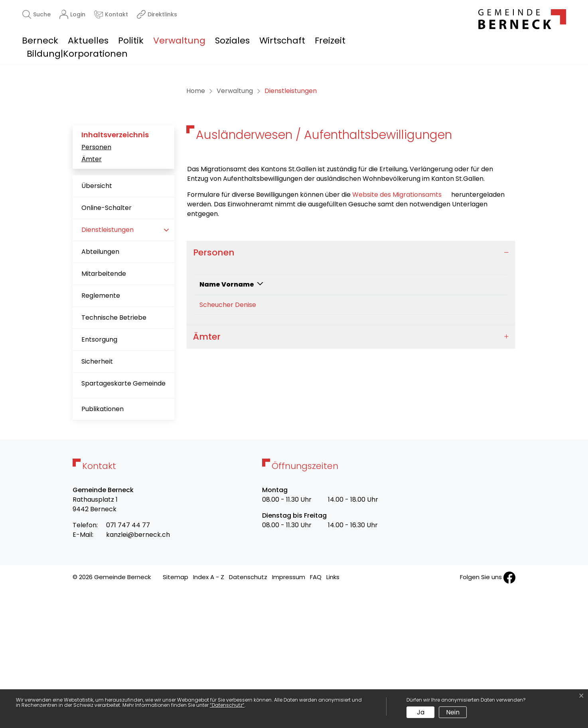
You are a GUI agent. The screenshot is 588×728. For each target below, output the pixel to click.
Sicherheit (97, 499)
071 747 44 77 (128, 662)
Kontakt (397, 422)
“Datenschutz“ (227, 705)
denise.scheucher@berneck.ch (431, 442)
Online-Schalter (107, 345)
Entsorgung (99, 477)
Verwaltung (179, 41)
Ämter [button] (207, 474)
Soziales (232, 41)
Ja (421, 712)
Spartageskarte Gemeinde (123, 521)
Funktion (301, 422)
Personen (96, 284)
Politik (131, 41)
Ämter (92, 296)
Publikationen (103, 546)
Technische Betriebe (114, 455)
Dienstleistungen (107, 370)
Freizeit (330, 41)
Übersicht (97, 323)
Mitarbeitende (104, 411)
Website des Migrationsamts (401, 331)
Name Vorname (227, 422)
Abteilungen (100, 389)
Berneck (40, 41)
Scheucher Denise (228, 442)
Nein (453, 712)
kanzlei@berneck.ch (138, 672)
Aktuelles (88, 41)
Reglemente (101, 433)
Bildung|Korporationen (77, 54)
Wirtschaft (282, 41)
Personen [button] (214, 389)
